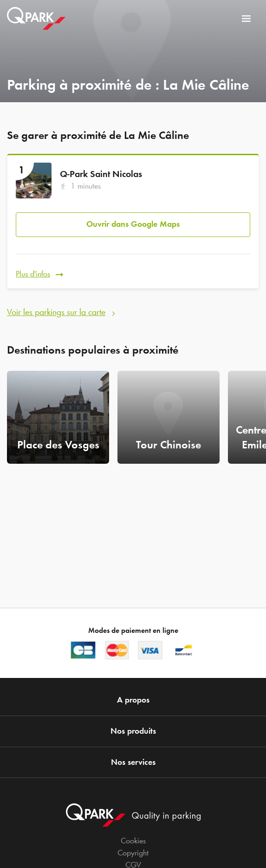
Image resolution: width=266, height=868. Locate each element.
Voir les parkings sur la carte (56, 312)
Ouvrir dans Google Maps (133, 224)
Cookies (133, 841)
